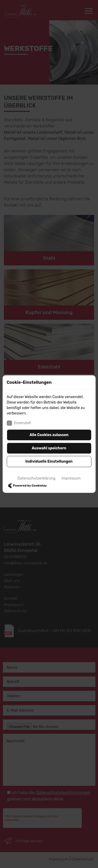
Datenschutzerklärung (37, 478)
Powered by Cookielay (27, 486)
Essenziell (19, 423)
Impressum (71, 478)
